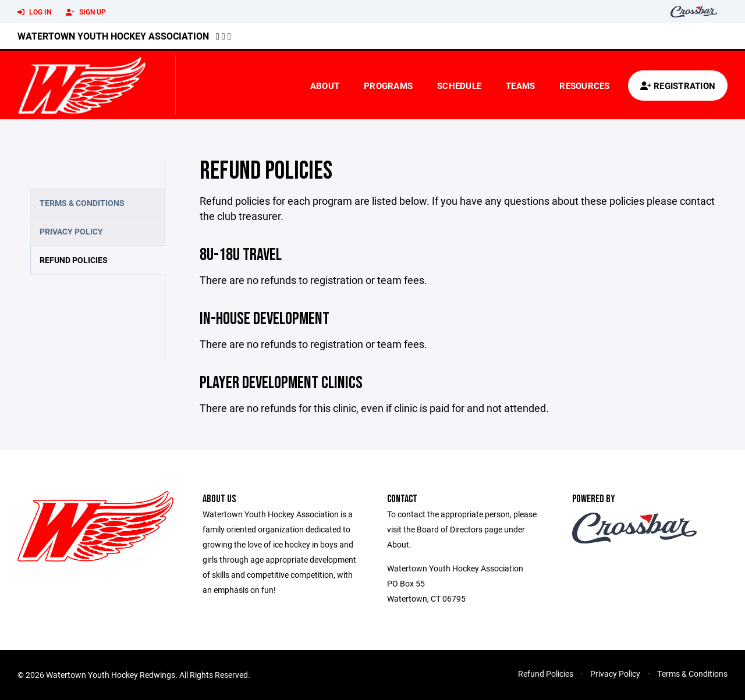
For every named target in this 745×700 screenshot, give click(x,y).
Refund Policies (74, 260)
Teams (520, 86)
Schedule (459, 86)
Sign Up (86, 12)
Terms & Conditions (82, 203)
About (325, 86)
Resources (584, 86)
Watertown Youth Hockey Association (113, 36)
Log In (34, 12)
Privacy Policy (71, 231)
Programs (388, 86)
